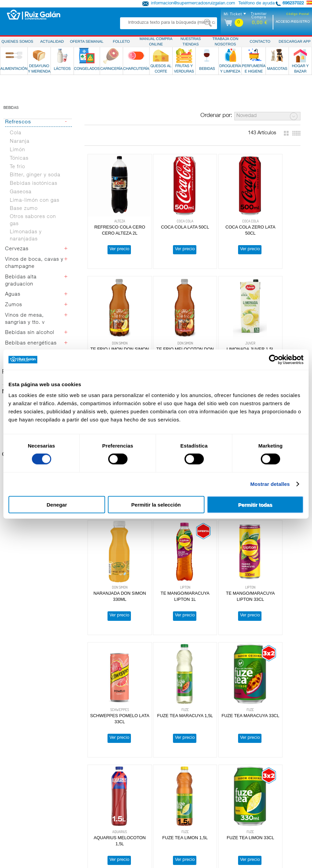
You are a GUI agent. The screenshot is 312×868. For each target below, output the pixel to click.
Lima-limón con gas (35, 216)
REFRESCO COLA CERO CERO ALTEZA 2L (114, 237)
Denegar (57, 504)
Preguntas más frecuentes (270, 802)
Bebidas (11, 124)
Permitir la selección (156, 504)
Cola (16, 149)
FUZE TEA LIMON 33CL (167, 670)
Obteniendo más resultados (194, 731)
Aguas (13, 310)
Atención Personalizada (268, 796)
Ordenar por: (216, 132)
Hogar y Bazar (21, 842)
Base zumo (24, 225)
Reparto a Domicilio (264, 825)
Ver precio (113, 253)
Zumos (14, 321)
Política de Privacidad (266, 773)
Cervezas (17, 265)
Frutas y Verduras (24, 813)
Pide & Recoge (259, 831)
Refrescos (18, 138)
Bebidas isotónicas (34, 200)
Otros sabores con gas (33, 236)
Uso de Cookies (260, 779)
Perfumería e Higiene (27, 831)
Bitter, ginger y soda (35, 191)
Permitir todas (255, 504)
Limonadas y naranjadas (26, 252)
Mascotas (16, 836)
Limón (17, 166)
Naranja (20, 157)
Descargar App (259, 808)
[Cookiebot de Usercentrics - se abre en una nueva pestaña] (274, 360)
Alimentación (19, 773)
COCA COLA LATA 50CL (167, 231)
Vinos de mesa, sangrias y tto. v (25, 335)
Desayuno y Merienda (28, 779)
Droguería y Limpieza (28, 825)
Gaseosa (21, 208)
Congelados (18, 790)
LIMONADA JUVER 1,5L (167, 341)
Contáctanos (257, 836)
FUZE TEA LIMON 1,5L (114, 670)
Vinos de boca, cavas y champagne (34, 279)
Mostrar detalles (270, 484)
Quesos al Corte (23, 808)
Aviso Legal (255, 790)
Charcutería (18, 802)
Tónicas (19, 174)
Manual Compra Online (266, 813)
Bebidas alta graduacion (21, 297)
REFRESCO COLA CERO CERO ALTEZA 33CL (220, 347)
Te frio (17, 183)
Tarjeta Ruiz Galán (262, 819)
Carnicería (16, 796)
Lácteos (14, 785)
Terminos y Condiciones (268, 785)
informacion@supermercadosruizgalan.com (193, 4)
